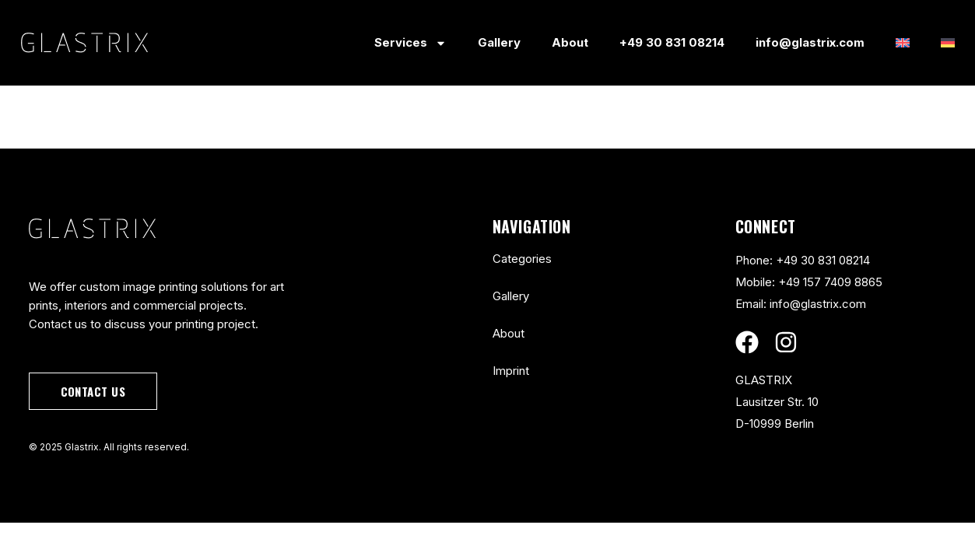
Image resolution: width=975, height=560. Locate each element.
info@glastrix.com (810, 42)
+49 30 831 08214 (672, 42)
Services (410, 43)
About (570, 42)
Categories (522, 259)
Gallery (499, 42)
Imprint (511, 371)
